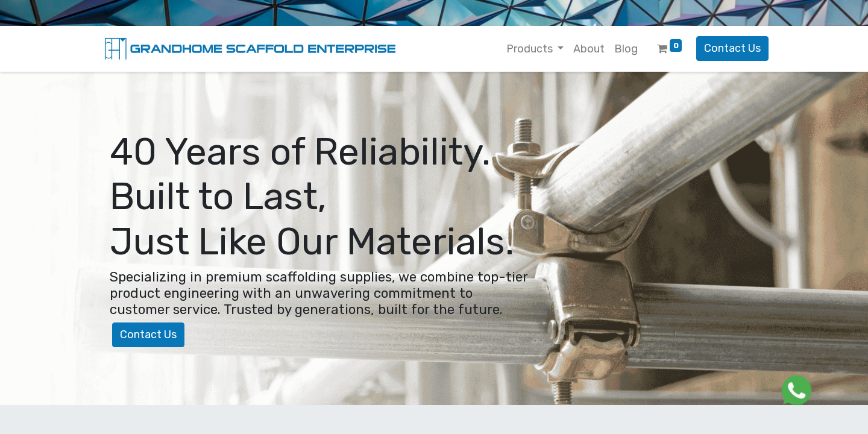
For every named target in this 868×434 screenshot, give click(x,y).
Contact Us (732, 48)
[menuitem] (589, 49)
